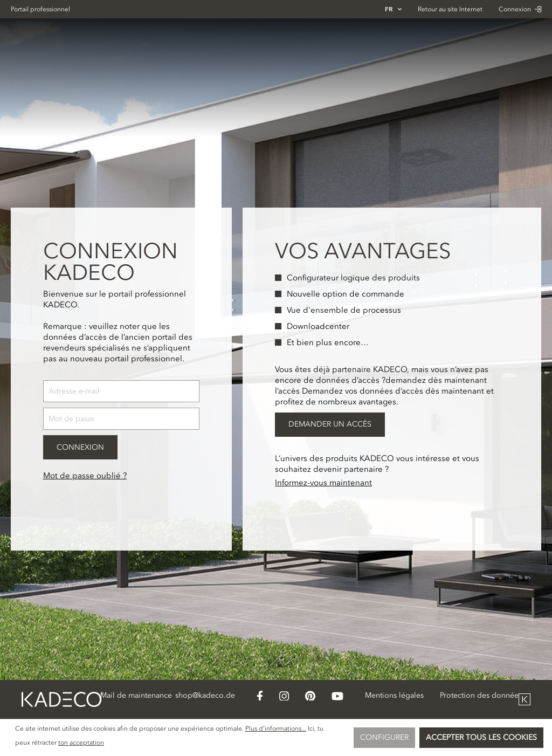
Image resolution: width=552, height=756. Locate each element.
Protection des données (481, 695)
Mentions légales (394, 695)
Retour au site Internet (450, 9)
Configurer (384, 737)
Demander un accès (330, 424)
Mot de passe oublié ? (85, 476)
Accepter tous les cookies (481, 737)
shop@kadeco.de (205, 695)
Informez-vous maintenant (323, 483)
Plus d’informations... (276, 728)
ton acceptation (81, 743)
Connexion (520, 9)
